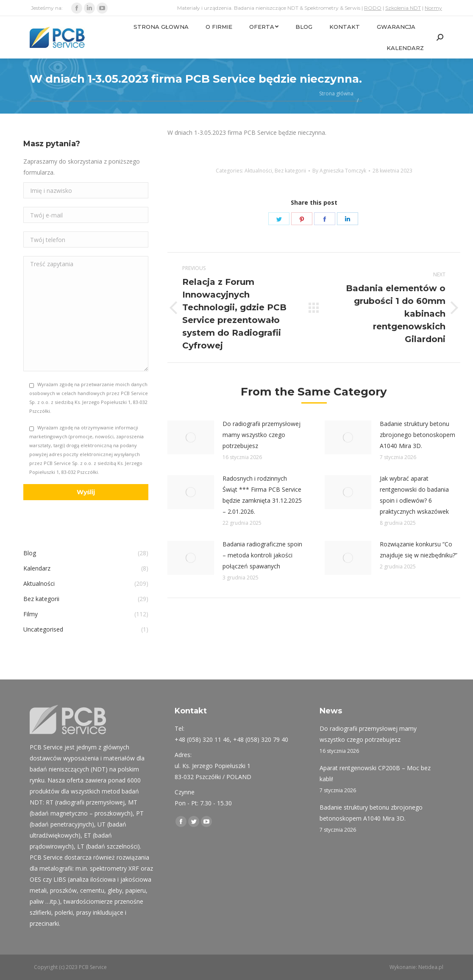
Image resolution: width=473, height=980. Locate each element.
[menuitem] (161, 27)
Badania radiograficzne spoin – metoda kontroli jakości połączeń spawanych (262, 555)
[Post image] (191, 437)
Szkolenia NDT (403, 8)
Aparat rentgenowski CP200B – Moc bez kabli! (375, 773)
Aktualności (258, 171)
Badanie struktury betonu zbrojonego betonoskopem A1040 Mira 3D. (417, 435)
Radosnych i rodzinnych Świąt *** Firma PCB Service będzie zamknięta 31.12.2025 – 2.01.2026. (262, 495)
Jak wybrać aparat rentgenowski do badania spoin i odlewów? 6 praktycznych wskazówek (414, 495)
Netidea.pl (431, 967)
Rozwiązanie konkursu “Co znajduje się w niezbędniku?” (419, 550)
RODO (373, 8)
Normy (433, 8)
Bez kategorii (290, 171)
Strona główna (336, 93)
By (339, 171)
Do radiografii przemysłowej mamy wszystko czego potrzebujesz (262, 435)
